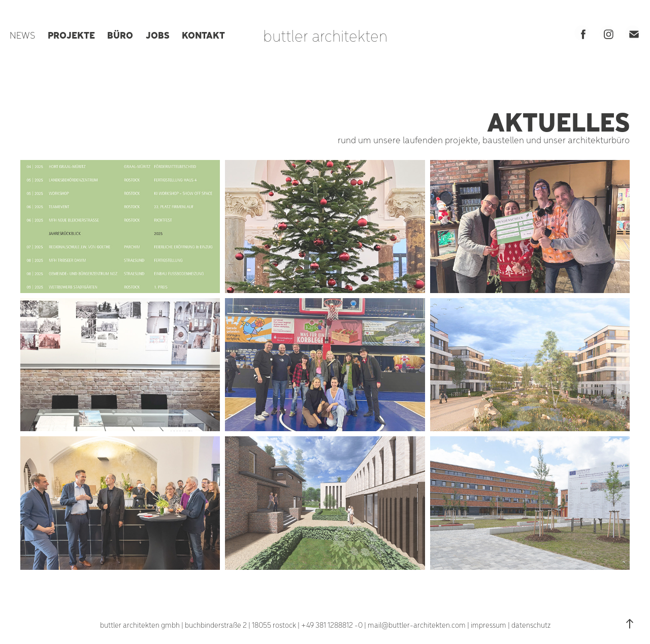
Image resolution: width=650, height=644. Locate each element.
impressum (489, 625)
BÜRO (120, 35)
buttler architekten (325, 35)
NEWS (22, 35)
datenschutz (531, 625)
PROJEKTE (71, 35)
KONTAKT (203, 35)
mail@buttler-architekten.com (417, 625)
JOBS (158, 35)
